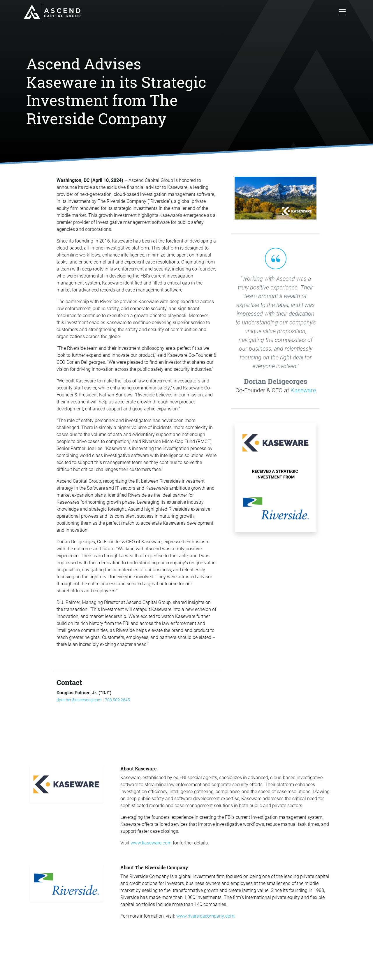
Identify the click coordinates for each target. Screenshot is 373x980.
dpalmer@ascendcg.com (79, 700)
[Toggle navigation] (342, 13)
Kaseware (303, 390)
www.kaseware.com (151, 843)
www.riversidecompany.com (205, 916)
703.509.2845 (117, 700)
